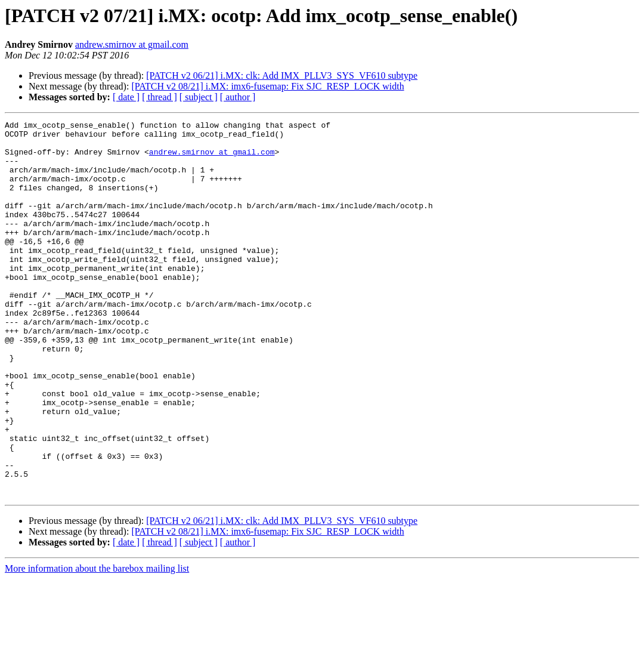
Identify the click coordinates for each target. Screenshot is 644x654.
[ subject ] (199, 97)
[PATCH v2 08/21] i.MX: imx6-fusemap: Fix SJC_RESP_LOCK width (267, 86)
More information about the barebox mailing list (97, 644)
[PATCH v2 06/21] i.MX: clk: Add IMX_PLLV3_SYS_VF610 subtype (282, 75)
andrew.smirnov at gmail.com (132, 44)
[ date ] (126, 97)
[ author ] (238, 97)
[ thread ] (160, 97)
